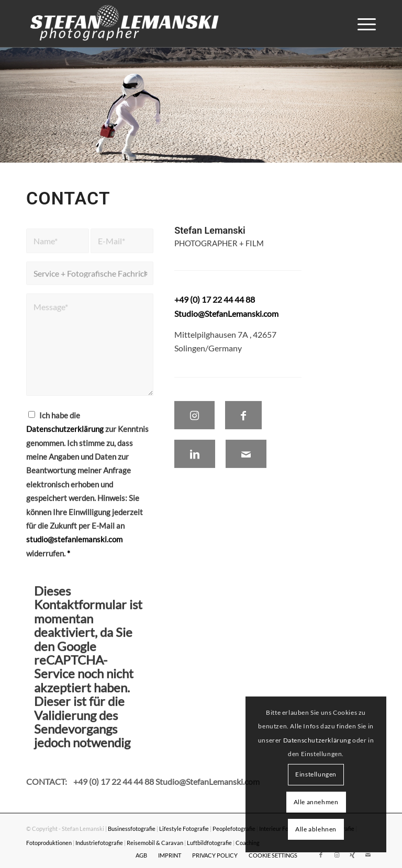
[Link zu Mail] (368, 855)
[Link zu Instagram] (337, 855)
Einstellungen (316, 774)
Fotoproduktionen (49, 843)
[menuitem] (361, 24)
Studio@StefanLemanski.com (226, 319)
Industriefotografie (99, 843)
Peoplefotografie (234, 829)
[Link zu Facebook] (321, 855)
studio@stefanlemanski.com (74, 545)
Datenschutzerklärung (65, 435)
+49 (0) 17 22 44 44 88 (114, 781)
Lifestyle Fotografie (184, 829)
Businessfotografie (132, 829)
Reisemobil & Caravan (155, 843)
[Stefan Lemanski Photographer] (125, 24)
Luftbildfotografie (209, 843)
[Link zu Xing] (352, 855)
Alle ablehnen (316, 829)
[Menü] (361, 24)
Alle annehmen (316, 802)
